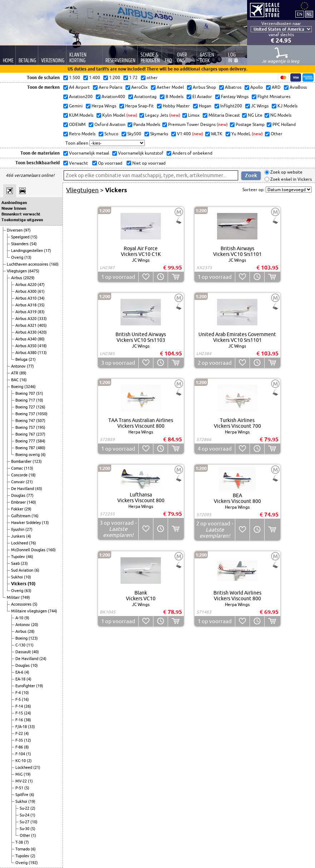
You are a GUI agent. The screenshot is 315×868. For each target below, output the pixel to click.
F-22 (20, 733)
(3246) (30, 387)
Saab (16, 563)
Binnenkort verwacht (21, 214)
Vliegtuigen (17, 271)
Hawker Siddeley (26, 523)
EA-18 (21, 679)
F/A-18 (22, 727)
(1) (29, 754)
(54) (33, 244)
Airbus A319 (26, 312)
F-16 (20, 720)
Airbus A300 (26, 291)
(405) (42, 325)
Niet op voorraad (148, 163)
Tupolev (19, 557)
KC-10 (21, 761)
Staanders (20, 244)
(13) (28, 257)
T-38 (20, 842)
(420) (42, 332)
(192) (33, 863)
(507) (41, 421)
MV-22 (22, 781)
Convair (18, 482)
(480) (41, 448)
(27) (29, 529)
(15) (34, 237)
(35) (41, 305)
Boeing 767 (26, 434)
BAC (15, 380)
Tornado (23, 849)
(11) (30, 645)
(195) (41, 427)
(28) (31, 631)
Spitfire (22, 795)
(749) (25, 597)
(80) (41, 339)
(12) (28, 740)
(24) (43, 659)
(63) (28, 591)
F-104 (21, 754)
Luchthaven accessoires (28, 264)
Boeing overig (28, 455)
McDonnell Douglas (29, 550)
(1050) (42, 414)
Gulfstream (21, 516)
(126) (41, 407)
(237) (41, 434)
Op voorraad (110, 163)
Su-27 (25, 822)
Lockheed (20, 543)
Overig (18, 257)
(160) (54, 264)
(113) (42, 353)
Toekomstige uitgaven (22, 220)
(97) (27, 230)
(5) (35, 604)
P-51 (20, 788)
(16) (23, 380)
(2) (29, 761)
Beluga (22, 359)
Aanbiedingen (14, 203)
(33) (31, 727)
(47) (41, 285)
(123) (37, 461)
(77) (30, 366)
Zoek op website (286, 172)
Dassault (24, 652)
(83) (41, 312)
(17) (48, 251)
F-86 (20, 747)
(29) (28, 509)
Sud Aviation (23, 570)
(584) (41, 441)
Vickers (19, 584)
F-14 (20, 706)
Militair (14, 597)
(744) (53, 611)
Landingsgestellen (28, 251)
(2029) (29, 278)
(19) (40, 686)
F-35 (20, 740)
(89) (23, 373)
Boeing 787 (26, 448)
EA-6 (20, 672)
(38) (28, 720)
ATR (15, 373)
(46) (30, 557)
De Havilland (23, 489)
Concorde (20, 475)
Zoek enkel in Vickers (291, 179)
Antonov (19, 366)
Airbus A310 (26, 298)
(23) (24, 563)
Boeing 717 (26, 400)
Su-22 (25, 808)
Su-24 (25, 815)
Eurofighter (26, 686)
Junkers (19, 536)
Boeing (18, 387)
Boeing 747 (26, 421)
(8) (26, 747)
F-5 (19, 699)
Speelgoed (21, 237)
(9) (27, 618)
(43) (39, 489)
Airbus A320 (26, 319)
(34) (41, 298)
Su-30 (25, 829)
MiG (19, 774)
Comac (18, 468)
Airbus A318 (26, 305)
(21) (32, 359)
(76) (33, 543)
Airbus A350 (26, 346)
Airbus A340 (26, 339)
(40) (35, 652)
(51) (40, 393)
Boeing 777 (26, 441)
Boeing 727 (26, 407)
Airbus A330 (26, 332)
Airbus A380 (26, 353)
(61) (41, 291)
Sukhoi (18, 577)
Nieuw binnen (14, 208)
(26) (28, 706)
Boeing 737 (26, 414)
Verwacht (78, 163)
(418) (42, 346)
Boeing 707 (26, 393)
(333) (42, 319)
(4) (29, 536)
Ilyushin (18, 529)
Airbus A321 (26, 325)
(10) (40, 400)
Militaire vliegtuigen (29, 611)
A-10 (20, 618)
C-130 (21, 645)
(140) (31, 502)
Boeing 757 (26, 427)
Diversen (15, 230)
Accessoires (22, 604)
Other (25, 835)
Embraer (19, 502)
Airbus (17, 278)
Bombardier (22, 461)
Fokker (18, 509)
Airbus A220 (26, 285)
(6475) (34, 271)
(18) (32, 475)
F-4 (19, 693)
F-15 (20, 713)
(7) (26, 842)
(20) (35, 625)
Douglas (19, 495)
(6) (43, 455)
